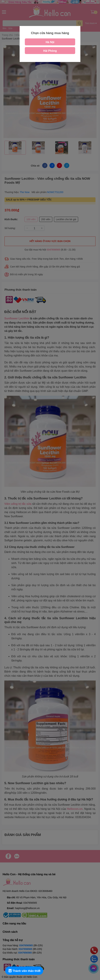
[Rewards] (24, 971)
